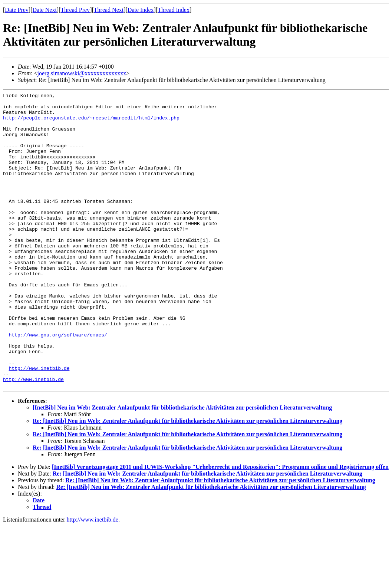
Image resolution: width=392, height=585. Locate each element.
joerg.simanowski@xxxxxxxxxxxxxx (82, 73)
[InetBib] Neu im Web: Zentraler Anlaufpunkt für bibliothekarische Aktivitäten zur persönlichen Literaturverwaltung (182, 466)
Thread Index (174, 10)
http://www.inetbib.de (39, 424)
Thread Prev (75, 10)
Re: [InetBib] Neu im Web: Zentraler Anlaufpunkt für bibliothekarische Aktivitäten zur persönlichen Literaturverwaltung (187, 480)
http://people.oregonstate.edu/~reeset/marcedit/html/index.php (91, 123)
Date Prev (17, 10)
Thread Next (109, 10)
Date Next (45, 10)
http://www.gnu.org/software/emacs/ (58, 384)
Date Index (141, 10)
